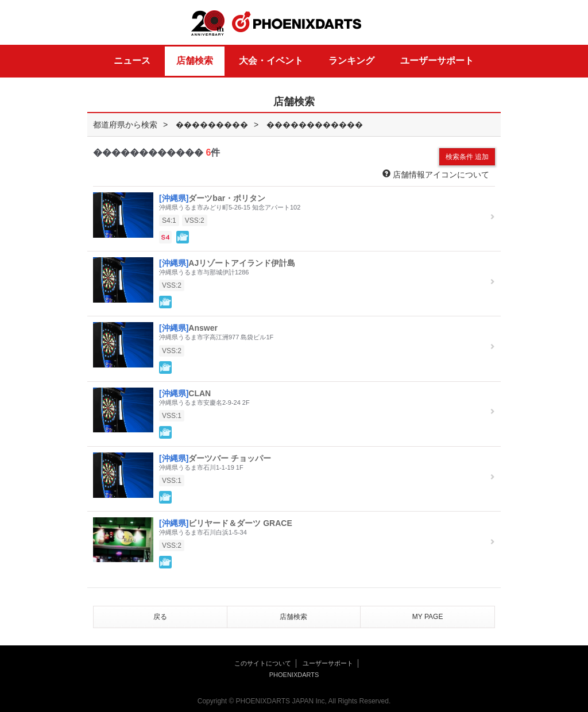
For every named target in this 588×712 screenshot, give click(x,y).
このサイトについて (263, 663)
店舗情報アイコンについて (436, 174)
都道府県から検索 (125, 125)
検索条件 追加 (467, 157)
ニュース (132, 61)
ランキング (351, 61)
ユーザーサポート (437, 61)
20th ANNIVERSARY (208, 23)
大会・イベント (271, 61)
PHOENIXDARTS (297, 22)
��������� (212, 125)
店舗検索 (195, 61)
